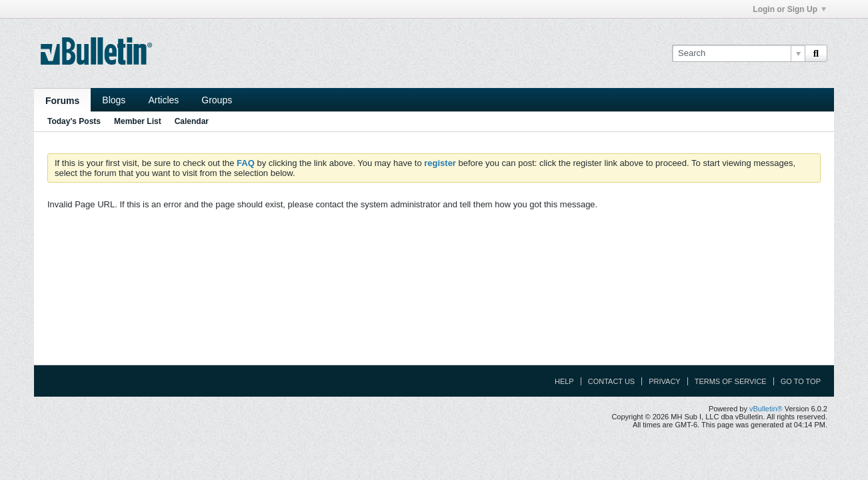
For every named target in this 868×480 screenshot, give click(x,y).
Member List (138, 121)
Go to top (801, 381)
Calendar (192, 121)
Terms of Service (731, 381)
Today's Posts (74, 121)
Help (564, 381)
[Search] (738, 53)
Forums (62, 101)
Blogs (114, 100)
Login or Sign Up (789, 9)
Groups (217, 100)
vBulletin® (766, 409)
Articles (163, 100)
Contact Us (612, 381)
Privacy (664, 381)
